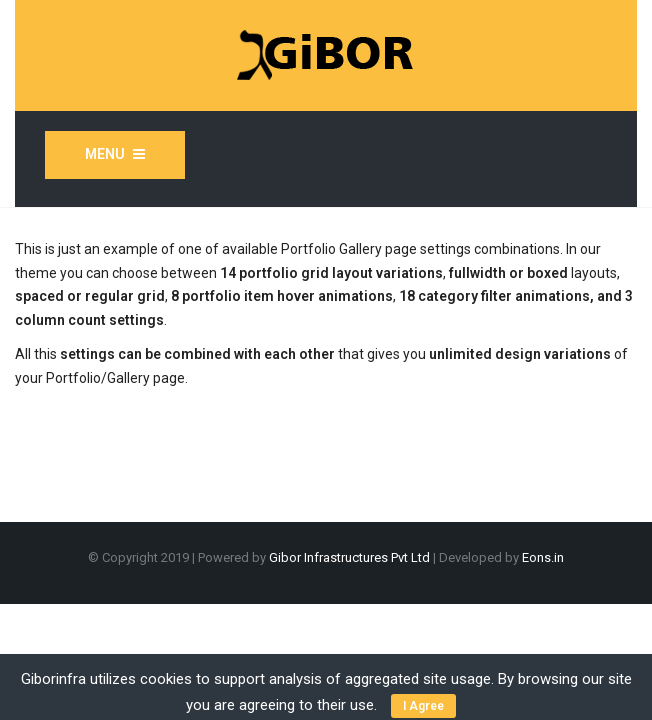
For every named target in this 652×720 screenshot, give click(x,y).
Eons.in (543, 557)
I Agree (423, 706)
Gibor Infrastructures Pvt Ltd (351, 557)
